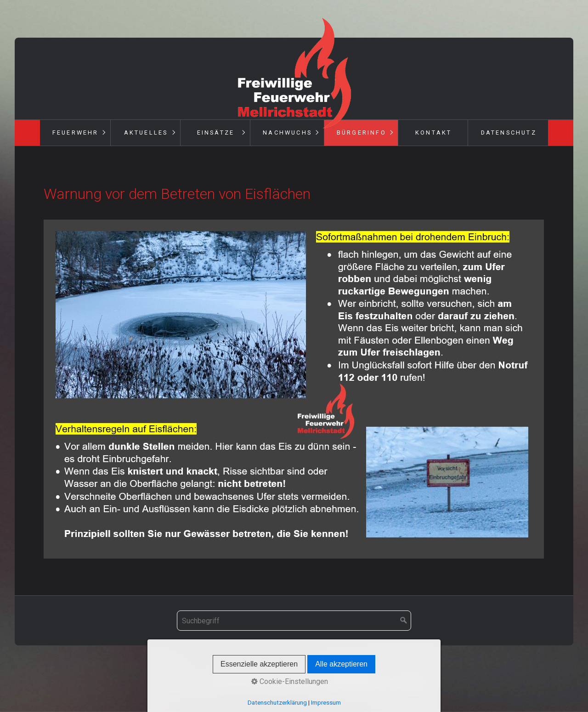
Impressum (326, 703)
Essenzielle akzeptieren (259, 664)
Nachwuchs (287, 133)
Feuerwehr (76, 133)
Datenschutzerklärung (277, 703)
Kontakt (433, 133)
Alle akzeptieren (341, 664)
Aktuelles (146, 133)
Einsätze (216, 133)
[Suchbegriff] (294, 621)
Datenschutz (509, 133)
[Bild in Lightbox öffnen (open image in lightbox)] (294, 389)
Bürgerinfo (362, 133)
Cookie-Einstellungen (290, 681)
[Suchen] (404, 621)
